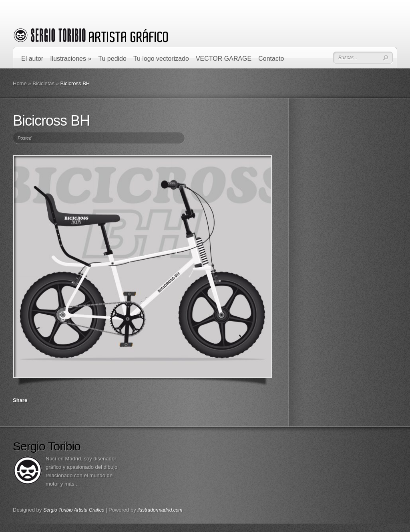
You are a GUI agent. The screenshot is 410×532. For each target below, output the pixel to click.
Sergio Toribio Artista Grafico (74, 510)
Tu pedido (112, 59)
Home (20, 83)
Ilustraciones (71, 59)
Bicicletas (43, 83)
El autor (32, 59)
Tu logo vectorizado (161, 59)
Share (20, 400)
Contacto (271, 59)
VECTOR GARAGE (224, 59)
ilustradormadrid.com (160, 510)
